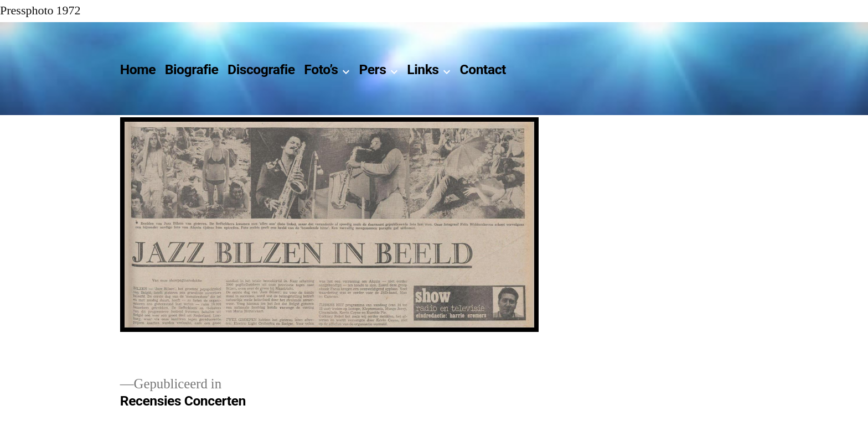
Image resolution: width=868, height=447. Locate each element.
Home (138, 69)
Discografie (261, 69)
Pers (372, 69)
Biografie (192, 69)
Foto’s (321, 69)
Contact (482, 69)
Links (423, 69)
